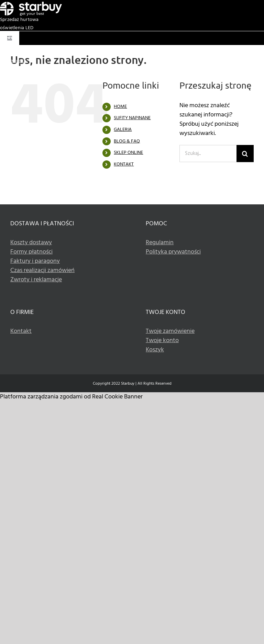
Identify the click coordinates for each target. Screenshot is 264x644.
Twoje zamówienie (170, 331)
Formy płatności (31, 252)
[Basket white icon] (10, 36)
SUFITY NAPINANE (132, 118)
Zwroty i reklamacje (36, 280)
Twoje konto (13, 61)
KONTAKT (124, 164)
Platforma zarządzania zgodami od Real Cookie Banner (71, 397)
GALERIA (123, 130)
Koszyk (7, 53)
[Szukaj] (245, 154)
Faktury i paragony (35, 261)
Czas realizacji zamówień (42, 270)
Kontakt (21, 331)
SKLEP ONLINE (128, 153)
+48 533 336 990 (247, 69)
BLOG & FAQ (127, 141)
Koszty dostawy (31, 243)
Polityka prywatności (173, 252)
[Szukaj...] (208, 154)
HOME (120, 107)
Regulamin (160, 243)
